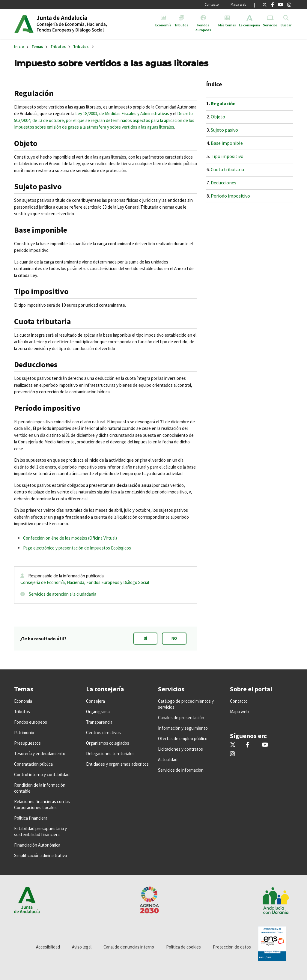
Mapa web (238, 4)
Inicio (83, 24)
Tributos (58, 47)
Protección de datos (232, 947)
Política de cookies (183, 947)
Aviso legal (82, 947)
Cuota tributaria (227, 169)
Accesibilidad (48, 947)
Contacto (212, 4)
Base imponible (227, 143)
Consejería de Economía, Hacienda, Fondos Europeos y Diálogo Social (85, 582)
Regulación (223, 103)
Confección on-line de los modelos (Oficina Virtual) (70, 538)
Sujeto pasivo (224, 130)
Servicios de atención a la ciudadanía (63, 594)
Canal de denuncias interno (129, 947)
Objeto (218, 117)
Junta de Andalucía (24, 24)
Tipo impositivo (227, 156)
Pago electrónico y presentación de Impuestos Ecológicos (77, 548)
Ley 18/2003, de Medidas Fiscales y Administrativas (122, 113)
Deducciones (224, 183)
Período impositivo (230, 196)
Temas (37, 47)
